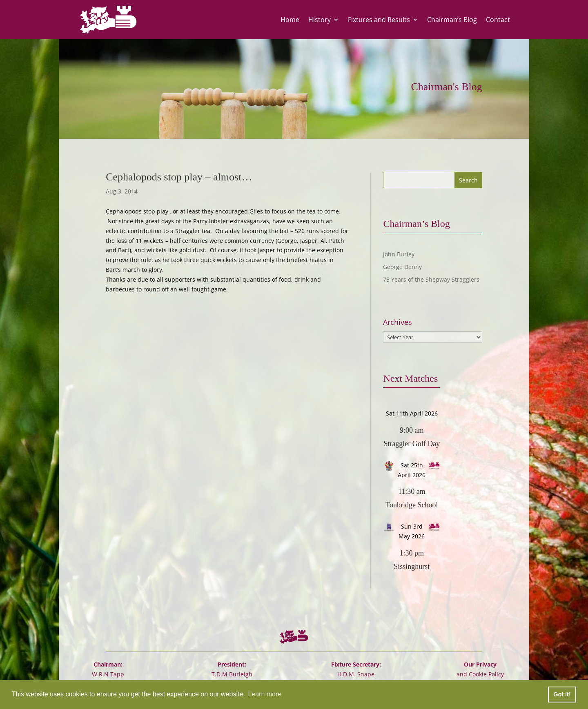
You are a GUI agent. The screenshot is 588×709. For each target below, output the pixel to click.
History (320, 20)
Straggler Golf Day (412, 444)
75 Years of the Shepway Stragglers (431, 279)
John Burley (399, 254)
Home (290, 20)
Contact (498, 20)
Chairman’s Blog (452, 20)
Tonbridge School (412, 505)
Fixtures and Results (379, 20)
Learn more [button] (265, 694)
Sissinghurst (412, 567)
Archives (398, 322)
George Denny (402, 267)
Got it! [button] (562, 694)
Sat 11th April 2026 (412, 413)
